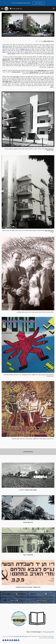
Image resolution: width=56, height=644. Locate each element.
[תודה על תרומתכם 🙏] (42, 600)
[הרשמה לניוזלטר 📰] (42, 594)
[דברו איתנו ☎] (14, 600)
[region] (28, 3)
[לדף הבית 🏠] (14, 594)
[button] (2, 9)
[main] (28, 64)
